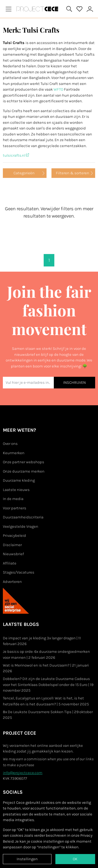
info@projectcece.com (23, 773)
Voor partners (15, 508)
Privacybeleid (14, 536)
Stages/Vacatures (19, 572)
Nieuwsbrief (13, 554)
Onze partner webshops (24, 462)
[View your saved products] (80, 9)
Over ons (10, 444)
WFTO (58, 89)
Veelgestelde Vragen (21, 526)
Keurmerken (14, 453)
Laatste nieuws (16, 490)
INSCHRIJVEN (74, 382)
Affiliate (10, 563)
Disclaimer (12, 545)
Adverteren (12, 582)
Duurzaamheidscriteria (23, 517)
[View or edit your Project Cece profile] (90, 9)
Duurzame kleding (19, 480)
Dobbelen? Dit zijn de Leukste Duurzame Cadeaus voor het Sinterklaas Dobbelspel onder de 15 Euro (48, 685)
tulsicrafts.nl (16, 155)
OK (75, 859)
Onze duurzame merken (24, 471)
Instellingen (27, 859)
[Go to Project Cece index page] (38, 9)
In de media (13, 499)
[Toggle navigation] (9, 9)
